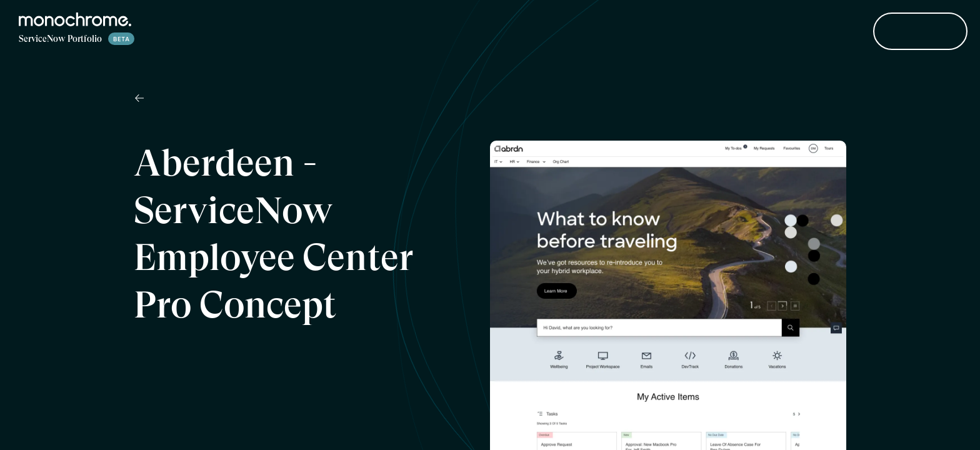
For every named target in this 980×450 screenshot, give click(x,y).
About (832, 32)
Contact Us (920, 32)
